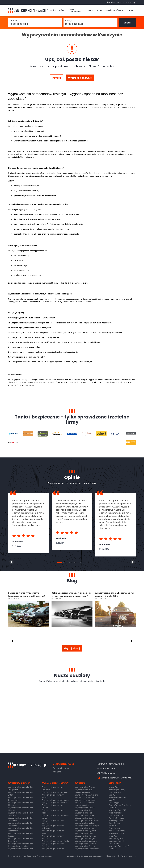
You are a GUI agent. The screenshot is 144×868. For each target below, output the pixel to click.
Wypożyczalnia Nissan (85, 828)
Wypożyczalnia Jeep (84, 810)
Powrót (57, 78)
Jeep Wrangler (115, 813)
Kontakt (131, 10)
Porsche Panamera (117, 831)
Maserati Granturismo (117, 797)
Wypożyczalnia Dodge (85, 818)
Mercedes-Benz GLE (117, 810)
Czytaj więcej (72, 648)
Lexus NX (113, 836)
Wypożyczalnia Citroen (85, 815)
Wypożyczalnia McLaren (86, 823)
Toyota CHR (114, 844)
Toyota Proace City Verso (120, 805)
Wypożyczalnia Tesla (84, 833)
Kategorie (57, 772)
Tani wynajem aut (82, 792)
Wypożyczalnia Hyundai (85, 831)
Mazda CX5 (114, 787)
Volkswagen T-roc (116, 833)
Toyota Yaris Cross (117, 815)
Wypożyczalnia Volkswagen (87, 826)
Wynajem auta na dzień (85, 797)
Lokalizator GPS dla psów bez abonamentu (85, 856)
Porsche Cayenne (116, 818)
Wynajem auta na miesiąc (86, 800)
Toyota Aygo (114, 803)
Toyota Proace (115, 792)
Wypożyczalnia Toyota (85, 787)
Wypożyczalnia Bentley (85, 846)
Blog (99, 10)
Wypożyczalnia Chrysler (85, 844)
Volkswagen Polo (116, 820)
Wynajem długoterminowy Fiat (54, 803)
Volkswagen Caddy (117, 790)
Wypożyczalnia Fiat (83, 813)
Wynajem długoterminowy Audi (55, 792)
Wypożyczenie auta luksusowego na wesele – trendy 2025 (114, 595)
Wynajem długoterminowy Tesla (55, 841)
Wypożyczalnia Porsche (85, 836)
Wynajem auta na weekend (87, 795)
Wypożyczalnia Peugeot (86, 838)
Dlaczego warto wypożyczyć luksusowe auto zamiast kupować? (27, 595)
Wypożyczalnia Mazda (85, 808)
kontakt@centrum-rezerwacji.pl (120, 2)
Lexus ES (112, 808)
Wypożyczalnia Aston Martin (87, 820)
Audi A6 (112, 795)
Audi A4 (112, 800)
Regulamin (111, 856)
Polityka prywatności (127, 856)
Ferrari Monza (114, 828)
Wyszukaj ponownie (80, 78)
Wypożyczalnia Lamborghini (87, 849)
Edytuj (127, 23)
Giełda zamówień (114, 10)
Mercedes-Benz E (116, 841)
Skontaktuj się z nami (62, 768)
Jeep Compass (115, 823)
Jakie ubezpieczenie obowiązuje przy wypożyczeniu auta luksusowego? (71, 595)
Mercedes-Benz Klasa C (119, 846)
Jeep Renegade (116, 838)
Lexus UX (113, 849)
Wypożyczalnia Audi (84, 790)
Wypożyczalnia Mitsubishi (86, 841)
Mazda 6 (112, 826)
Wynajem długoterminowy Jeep (55, 800)
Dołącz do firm (58, 10)
